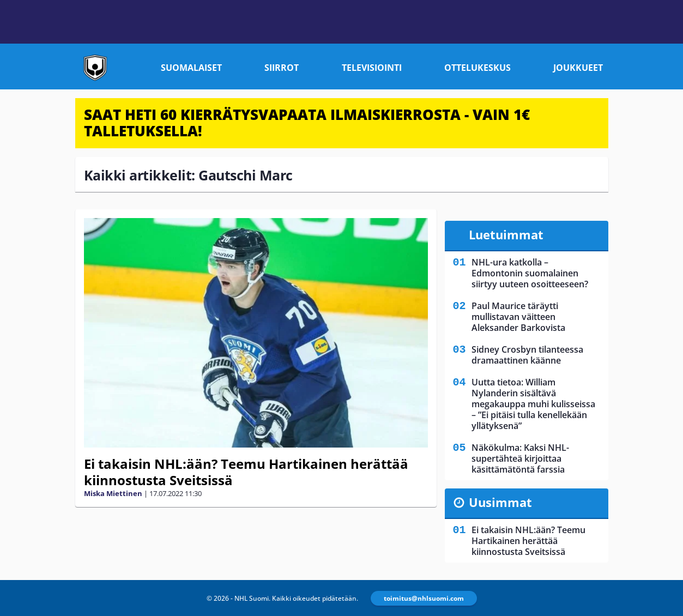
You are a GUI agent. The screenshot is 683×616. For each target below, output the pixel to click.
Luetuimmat (506, 234)
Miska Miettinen (113, 493)
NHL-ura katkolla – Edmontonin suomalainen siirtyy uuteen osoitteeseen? (530, 273)
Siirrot (282, 68)
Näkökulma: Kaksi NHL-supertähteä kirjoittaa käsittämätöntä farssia (520, 458)
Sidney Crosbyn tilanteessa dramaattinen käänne (527, 355)
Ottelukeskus (478, 68)
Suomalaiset (191, 68)
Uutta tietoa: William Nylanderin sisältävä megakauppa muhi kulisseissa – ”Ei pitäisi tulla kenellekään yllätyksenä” (533, 404)
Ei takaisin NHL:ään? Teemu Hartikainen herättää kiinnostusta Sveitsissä (246, 472)
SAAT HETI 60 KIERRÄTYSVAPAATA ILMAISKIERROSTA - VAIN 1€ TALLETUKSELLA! (307, 123)
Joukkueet (578, 68)
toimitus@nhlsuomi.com (424, 598)
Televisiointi (372, 68)
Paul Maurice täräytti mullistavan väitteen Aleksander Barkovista (518, 317)
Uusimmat (500, 502)
